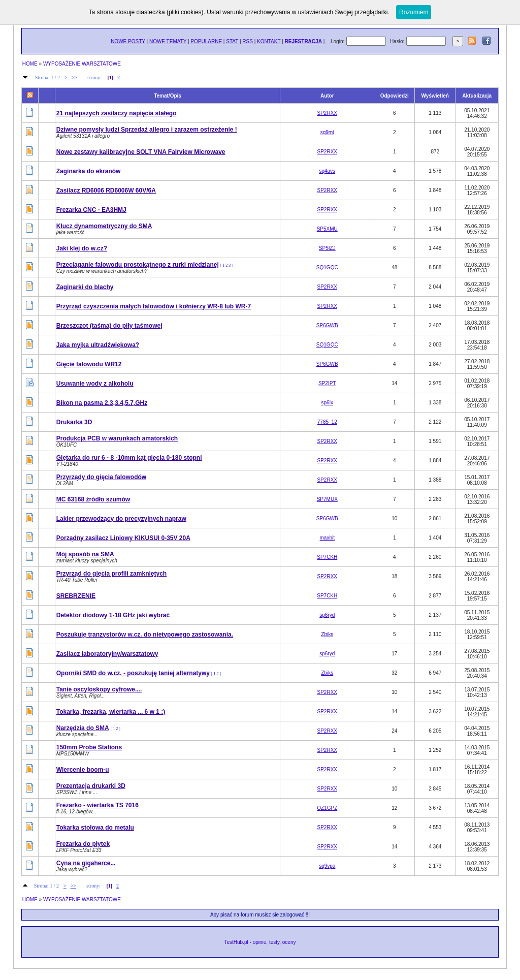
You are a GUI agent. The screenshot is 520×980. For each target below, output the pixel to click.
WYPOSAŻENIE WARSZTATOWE (82, 64)
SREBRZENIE (76, 596)
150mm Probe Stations (89, 747)
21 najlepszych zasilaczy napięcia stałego (117, 113)
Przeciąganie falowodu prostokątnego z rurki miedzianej (138, 265)
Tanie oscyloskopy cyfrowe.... (99, 689)
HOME (30, 64)
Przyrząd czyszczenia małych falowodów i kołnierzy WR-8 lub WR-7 (154, 306)
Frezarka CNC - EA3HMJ (91, 210)
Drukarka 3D (74, 422)
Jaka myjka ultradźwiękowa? (98, 345)
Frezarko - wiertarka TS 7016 (97, 805)
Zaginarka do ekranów (89, 171)
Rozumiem (414, 12)
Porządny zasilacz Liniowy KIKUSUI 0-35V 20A (123, 538)
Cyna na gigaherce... (86, 863)
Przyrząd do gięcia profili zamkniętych (111, 574)
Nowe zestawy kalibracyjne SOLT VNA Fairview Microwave (141, 152)
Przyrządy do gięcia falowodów (101, 477)
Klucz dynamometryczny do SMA (104, 226)
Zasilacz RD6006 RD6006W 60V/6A (106, 191)
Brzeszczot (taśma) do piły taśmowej (109, 326)
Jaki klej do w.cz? (82, 248)
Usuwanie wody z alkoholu (95, 384)
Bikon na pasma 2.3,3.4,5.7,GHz (102, 403)
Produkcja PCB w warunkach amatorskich (117, 438)
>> (74, 77)
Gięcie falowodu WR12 (89, 364)
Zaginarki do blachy (85, 287)
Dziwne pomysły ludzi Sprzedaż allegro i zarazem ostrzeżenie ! (147, 130)
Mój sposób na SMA (85, 554)
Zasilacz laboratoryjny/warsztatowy (107, 654)
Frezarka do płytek (83, 844)
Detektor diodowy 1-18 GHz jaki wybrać (113, 615)
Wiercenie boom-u (83, 770)
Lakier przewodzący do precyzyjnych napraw (121, 519)
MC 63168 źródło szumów (93, 499)
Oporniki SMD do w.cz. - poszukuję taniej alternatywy (133, 673)
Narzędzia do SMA (83, 728)
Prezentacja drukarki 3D (91, 786)
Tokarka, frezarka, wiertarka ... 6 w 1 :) (111, 712)
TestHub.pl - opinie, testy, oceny (260, 942)
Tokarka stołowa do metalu (95, 828)
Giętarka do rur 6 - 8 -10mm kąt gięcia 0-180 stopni (129, 458)
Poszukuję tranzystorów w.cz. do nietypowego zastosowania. (145, 635)
